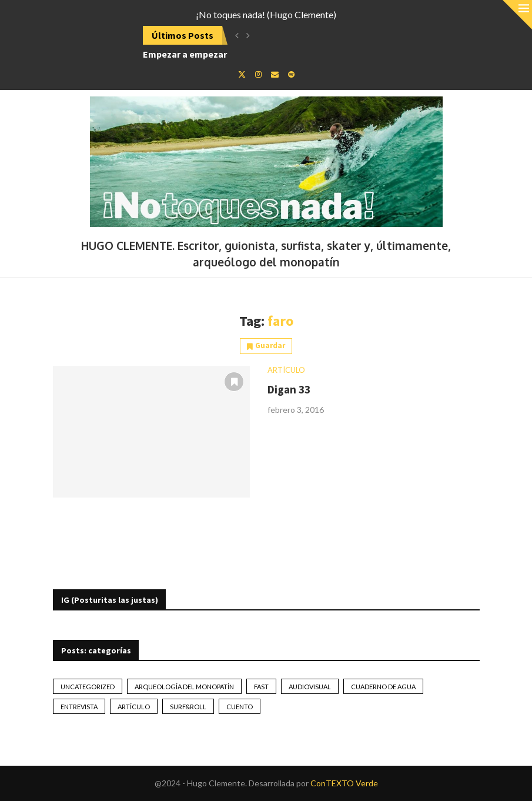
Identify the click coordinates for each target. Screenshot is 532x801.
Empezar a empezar (185, 54)
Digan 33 (289, 389)
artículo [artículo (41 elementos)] (134, 707)
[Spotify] (291, 74)
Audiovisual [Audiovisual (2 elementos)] (310, 687)
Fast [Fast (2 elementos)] (261, 687)
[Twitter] (242, 74)
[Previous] (237, 35)
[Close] (517, 15)
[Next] (248, 35)
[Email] (275, 74)
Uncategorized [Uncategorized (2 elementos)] (88, 687)
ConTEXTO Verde (344, 783)
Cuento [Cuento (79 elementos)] (240, 707)
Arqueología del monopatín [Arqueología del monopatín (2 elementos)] (184, 687)
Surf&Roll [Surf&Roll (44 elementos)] (188, 707)
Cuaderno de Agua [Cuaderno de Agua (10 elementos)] (383, 687)
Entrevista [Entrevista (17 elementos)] (79, 707)
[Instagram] (258, 74)
